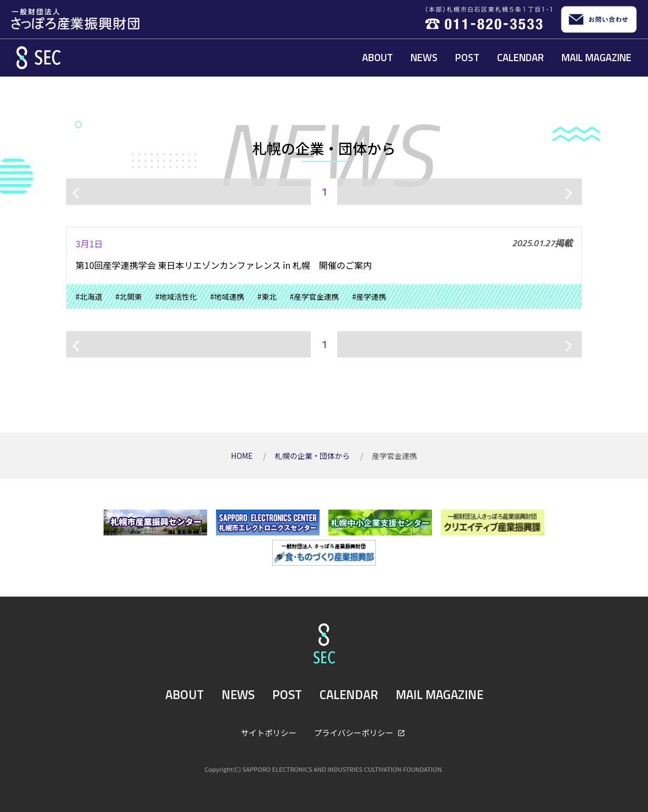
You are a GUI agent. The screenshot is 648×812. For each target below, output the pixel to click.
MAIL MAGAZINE (596, 57)
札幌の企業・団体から (313, 456)
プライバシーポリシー (355, 732)
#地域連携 (227, 296)
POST (467, 57)
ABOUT (377, 57)
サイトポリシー (269, 732)
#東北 (267, 296)
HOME (242, 456)
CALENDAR (520, 57)
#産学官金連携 (314, 296)
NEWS (424, 57)
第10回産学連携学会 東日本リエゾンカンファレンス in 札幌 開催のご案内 (224, 265)
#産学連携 (369, 296)
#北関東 (128, 296)
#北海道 (89, 296)
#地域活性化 (176, 296)
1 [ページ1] (324, 191)
